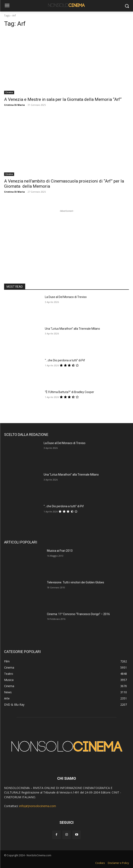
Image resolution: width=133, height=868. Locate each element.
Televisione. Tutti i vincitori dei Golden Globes (76, 582)
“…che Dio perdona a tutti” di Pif (65, 360)
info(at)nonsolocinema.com (38, 806)
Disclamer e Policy (118, 863)
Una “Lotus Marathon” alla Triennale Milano (72, 329)
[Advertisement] (67, 239)
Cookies (100, 863)
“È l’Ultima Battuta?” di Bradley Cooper (69, 392)
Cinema (9, 92)
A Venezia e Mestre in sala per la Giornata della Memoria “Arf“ (63, 99)
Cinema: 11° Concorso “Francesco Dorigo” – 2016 (78, 614)
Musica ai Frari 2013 (60, 551)
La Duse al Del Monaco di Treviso (66, 297)
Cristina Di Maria (14, 105)
